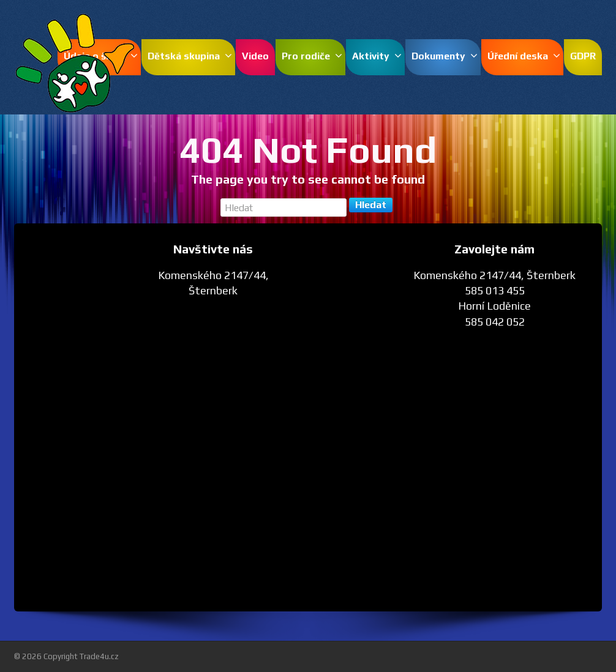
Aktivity (377, 56)
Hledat (371, 205)
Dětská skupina (190, 56)
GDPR (583, 56)
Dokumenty (445, 56)
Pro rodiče (312, 56)
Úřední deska (524, 56)
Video (255, 56)
